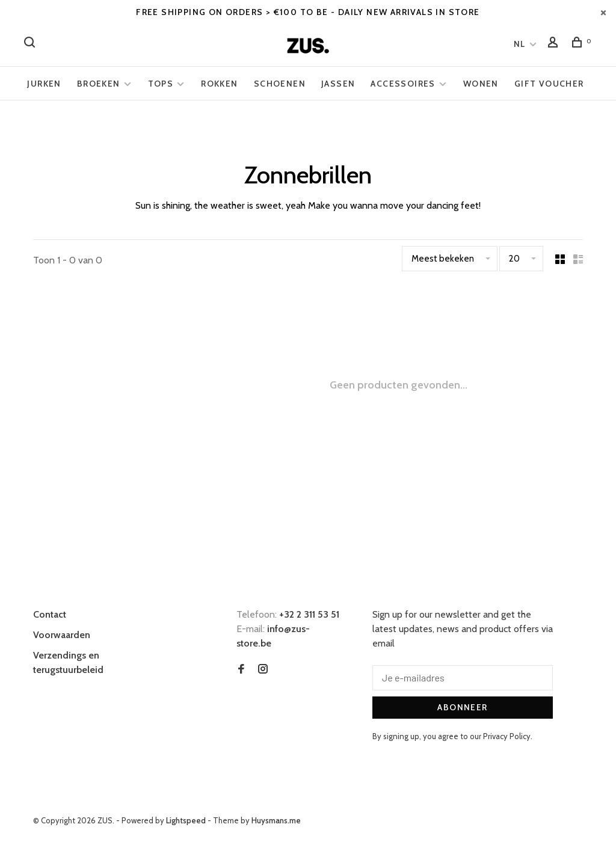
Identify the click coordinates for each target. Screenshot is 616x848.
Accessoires (403, 84)
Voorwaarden (62, 635)
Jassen (338, 84)
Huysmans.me (276, 820)
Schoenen (280, 84)
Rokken (219, 84)
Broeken (99, 84)
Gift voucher (549, 84)
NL (520, 44)
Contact (50, 614)
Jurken (44, 84)
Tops (161, 84)
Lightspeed (186, 820)
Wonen (481, 84)
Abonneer (462, 707)
